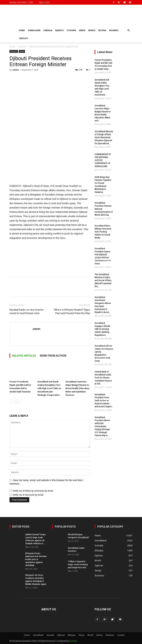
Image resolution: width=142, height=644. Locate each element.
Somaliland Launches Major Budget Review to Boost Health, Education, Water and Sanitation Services (77, 388)
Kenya (82, 30)
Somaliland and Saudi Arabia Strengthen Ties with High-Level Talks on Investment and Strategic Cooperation (49, 388)
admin (16, 70)
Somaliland (34, 30)
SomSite (73, 641)
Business (114, 30)
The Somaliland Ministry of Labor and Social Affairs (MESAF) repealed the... (103, 280)
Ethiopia (72, 30)
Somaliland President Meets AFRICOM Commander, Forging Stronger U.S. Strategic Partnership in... (102, 426)
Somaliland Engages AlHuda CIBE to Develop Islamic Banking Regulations (102, 329)
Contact (24, 38)
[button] (129, 30)
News (22, 51)
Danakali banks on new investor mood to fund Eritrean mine (27, 312)
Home (22, 30)
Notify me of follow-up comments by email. (33, 491)
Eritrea (102, 30)
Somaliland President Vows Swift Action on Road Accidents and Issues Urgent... (104, 401)
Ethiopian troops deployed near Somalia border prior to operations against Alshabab (36, 559)
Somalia (48, 30)
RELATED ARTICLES (24, 356)
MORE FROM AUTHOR (53, 356)
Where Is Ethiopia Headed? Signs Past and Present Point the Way (72, 312)
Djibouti (60, 30)
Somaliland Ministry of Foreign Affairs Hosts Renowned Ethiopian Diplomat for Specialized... (104, 137)
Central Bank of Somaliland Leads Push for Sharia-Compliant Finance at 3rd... (103, 378)
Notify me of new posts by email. (28, 495)
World (92, 30)
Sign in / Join (44, 2)
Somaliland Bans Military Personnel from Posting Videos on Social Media (103, 232)
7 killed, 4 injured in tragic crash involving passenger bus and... (78, 565)
